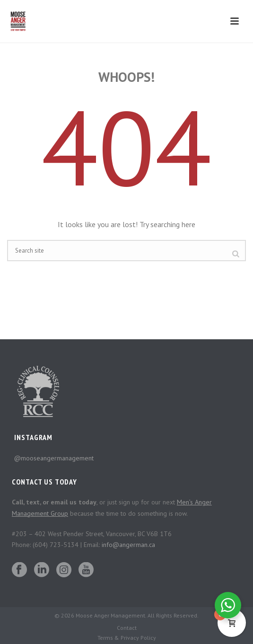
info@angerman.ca (128, 545)
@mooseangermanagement (54, 458)
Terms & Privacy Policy (127, 638)
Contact (127, 628)
